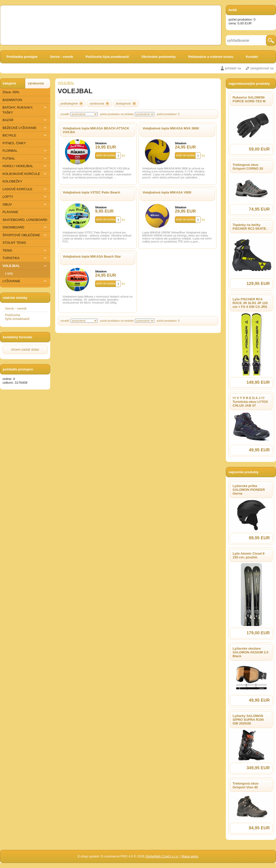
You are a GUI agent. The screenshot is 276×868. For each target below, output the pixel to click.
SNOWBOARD (25, 227)
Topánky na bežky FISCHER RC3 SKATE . (250, 227)
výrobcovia (36, 83)
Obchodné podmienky (159, 57)
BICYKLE (25, 135)
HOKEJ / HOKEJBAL (25, 166)
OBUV (25, 204)
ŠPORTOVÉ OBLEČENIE (25, 235)
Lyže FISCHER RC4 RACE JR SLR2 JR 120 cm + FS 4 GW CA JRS (250, 303)
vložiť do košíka (105, 155)
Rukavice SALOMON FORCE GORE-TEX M (249, 99)
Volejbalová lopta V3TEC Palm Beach (91, 192)
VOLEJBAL (25, 266)
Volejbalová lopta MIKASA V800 (167, 192)
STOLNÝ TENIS (14, 243)
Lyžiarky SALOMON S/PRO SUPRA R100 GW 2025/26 (248, 720)
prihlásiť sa (233, 68)
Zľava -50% (11, 92)
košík (233, 10)
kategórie (9, 83)
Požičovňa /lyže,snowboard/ (107, 57)
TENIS (25, 250)
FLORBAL (25, 151)
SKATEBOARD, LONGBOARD (25, 220)
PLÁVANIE (10, 212)
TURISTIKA (25, 258)
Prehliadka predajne (22, 57)
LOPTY (25, 197)
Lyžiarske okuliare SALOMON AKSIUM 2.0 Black (251, 652)
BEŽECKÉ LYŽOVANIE (25, 128)
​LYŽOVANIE (25, 281)
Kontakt (252, 57)
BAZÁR (25, 120)
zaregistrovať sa (262, 68)
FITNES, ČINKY (14, 143)
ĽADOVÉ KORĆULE (25, 189)
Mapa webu (190, 856)
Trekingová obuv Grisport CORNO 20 (248, 167)
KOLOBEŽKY (12, 181)
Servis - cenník (62, 57)
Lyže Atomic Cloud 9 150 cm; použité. (249, 555)
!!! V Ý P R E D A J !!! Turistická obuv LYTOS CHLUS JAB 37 (250, 402)
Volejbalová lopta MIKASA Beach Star (92, 256)
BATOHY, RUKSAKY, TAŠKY (25, 110)
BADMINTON (12, 100)
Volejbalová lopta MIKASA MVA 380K (171, 128)
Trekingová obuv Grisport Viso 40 (246, 785)
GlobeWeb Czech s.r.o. (162, 856)
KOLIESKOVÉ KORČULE (25, 174)
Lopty (9, 273)
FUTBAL (25, 158)
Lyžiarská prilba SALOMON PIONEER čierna (249, 490)
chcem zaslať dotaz (25, 349)
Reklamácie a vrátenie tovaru (211, 57)
